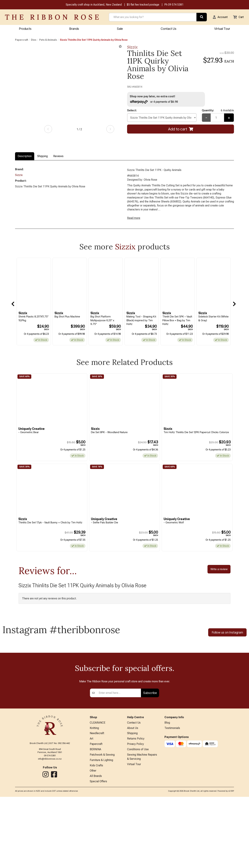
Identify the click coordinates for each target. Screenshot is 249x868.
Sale (120, 29)
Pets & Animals (48, 40)
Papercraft (22, 40)
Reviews (58, 157)
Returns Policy (136, 807)
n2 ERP (231, 862)
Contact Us (169, 29)
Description (25, 157)
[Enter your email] (119, 760)
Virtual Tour (134, 834)
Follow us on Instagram (227, 639)
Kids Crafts (96, 836)
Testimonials (172, 796)
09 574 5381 (176, 5)
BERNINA (95, 819)
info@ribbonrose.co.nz (50, 826)
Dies (34, 40)
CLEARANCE (98, 790)
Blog (167, 790)
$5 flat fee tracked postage (143, 5)
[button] (218, 17)
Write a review (219, 575)
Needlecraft (97, 801)
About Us (133, 796)
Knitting (94, 796)
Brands (74, 29)
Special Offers (98, 853)
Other (93, 841)
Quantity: (218, 112)
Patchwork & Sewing (102, 824)
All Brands (96, 847)
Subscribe (150, 760)
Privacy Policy (135, 813)
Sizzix (132, 48)
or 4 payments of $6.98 (156, 102)
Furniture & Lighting (101, 830)
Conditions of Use (138, 819)
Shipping (42, 157)
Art (91, 807)
